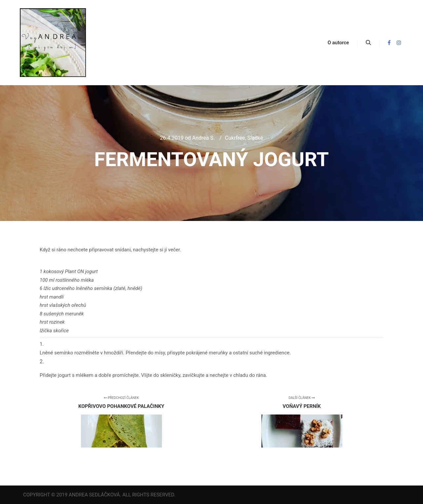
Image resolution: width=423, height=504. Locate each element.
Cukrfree (235, 138)
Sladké (255, 138)
